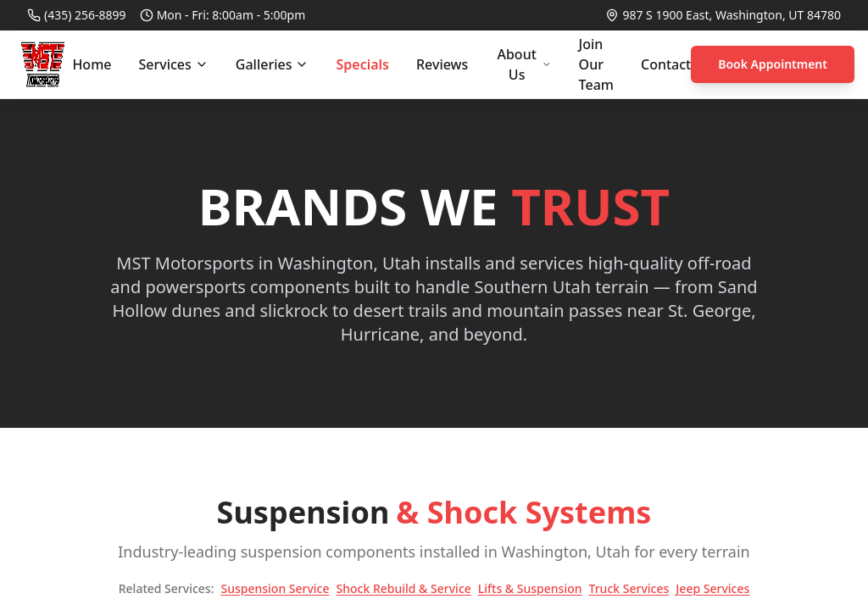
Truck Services (629, 588)
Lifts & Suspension (530, 588)
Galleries (273, 64)
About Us (524, 64)
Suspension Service (275, 588)
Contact (666, 64)
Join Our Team (596, 64)
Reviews (442, 64)
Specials (362, 64)
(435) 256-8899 (85, 15)
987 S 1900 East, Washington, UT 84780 (732, 15)
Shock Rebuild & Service (404, 588)
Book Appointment (773, 64)
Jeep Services (712, 588)
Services (173, 64)
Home (92, 64)
